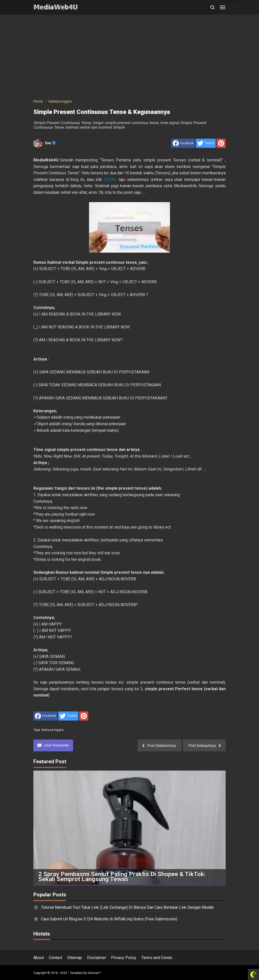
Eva (50, 143)
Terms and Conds (157, 958)
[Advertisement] (129, 58)
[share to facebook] (183, 143)
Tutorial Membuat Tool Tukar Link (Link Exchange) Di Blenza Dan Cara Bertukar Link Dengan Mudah (127, 907)
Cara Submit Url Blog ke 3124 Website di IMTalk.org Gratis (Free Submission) (109, 919)
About (39, 958)
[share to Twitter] (206, 143)
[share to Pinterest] (221, 143)
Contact (56, 958)
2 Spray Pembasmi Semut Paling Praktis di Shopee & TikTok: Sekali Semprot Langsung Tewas (122, 877)
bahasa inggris (53, 730)
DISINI (110, 180)
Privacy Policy (124, 958)
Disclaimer (96, 958)
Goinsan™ (95, 973)
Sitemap (75, 958)
